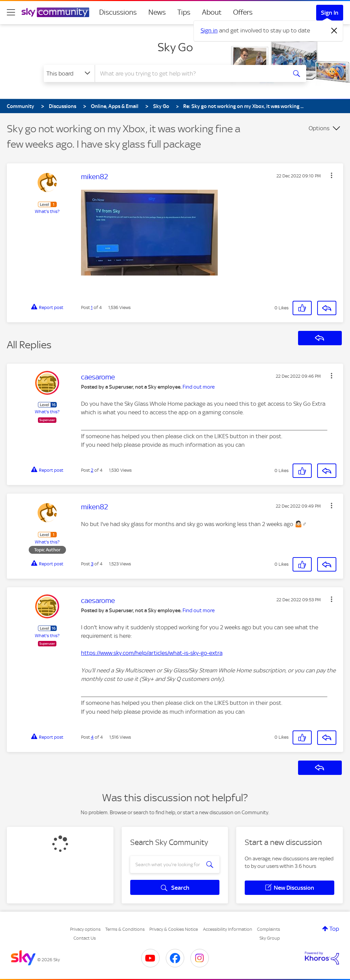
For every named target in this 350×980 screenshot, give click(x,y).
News (157, 12)
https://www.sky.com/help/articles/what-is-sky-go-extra (152, 653)
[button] (332, 175)
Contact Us (85, 938)
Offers (243, 12)
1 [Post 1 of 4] (92, 307)
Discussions (118, 12)
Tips (184, 12)
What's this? (47, 211)
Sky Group (270, 938)
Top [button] (334, 929)
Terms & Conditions (125, 929)
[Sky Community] (55, 12)
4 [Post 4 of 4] (92, 737)
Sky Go (175, 47)
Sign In (330, 13)
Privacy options (85, 929)
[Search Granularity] (69, 73)
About (212, 12)
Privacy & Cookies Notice (174, 929)
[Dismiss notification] (334, 31)
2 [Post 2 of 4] (92, 470)
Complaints (268, 929)
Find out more (199, 387)
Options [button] (319, 128)
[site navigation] (11, 12)
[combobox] (190, 73)
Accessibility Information (228, 929)
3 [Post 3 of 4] (92, 564)
